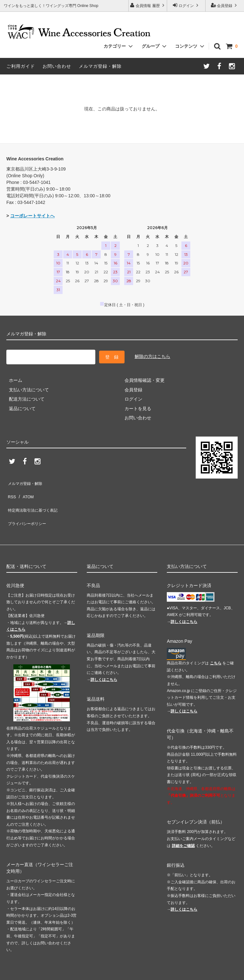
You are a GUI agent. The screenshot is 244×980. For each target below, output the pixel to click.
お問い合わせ (57, 66)
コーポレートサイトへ (32, 216)
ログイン (186, 5)
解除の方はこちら (152, 355)
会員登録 (225, 5)
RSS (11, 489)
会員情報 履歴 (148, 5)
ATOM (25, 489)
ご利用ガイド (21, 66)
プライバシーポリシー (29, 508)
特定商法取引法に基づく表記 (35, 498)
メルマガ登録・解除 (100, 66)
